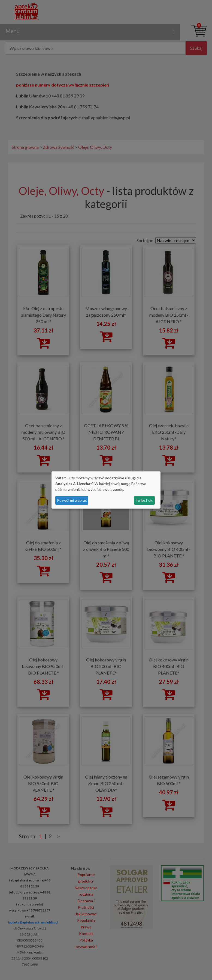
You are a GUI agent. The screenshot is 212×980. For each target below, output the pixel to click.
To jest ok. (144, 500)
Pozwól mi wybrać (72, 500)
